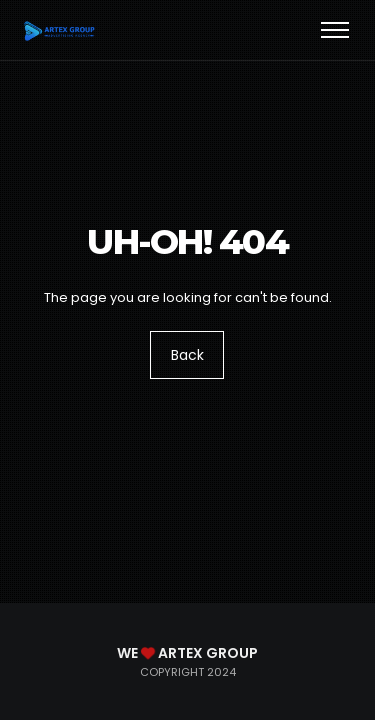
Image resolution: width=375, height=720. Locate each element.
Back (187, 355)
